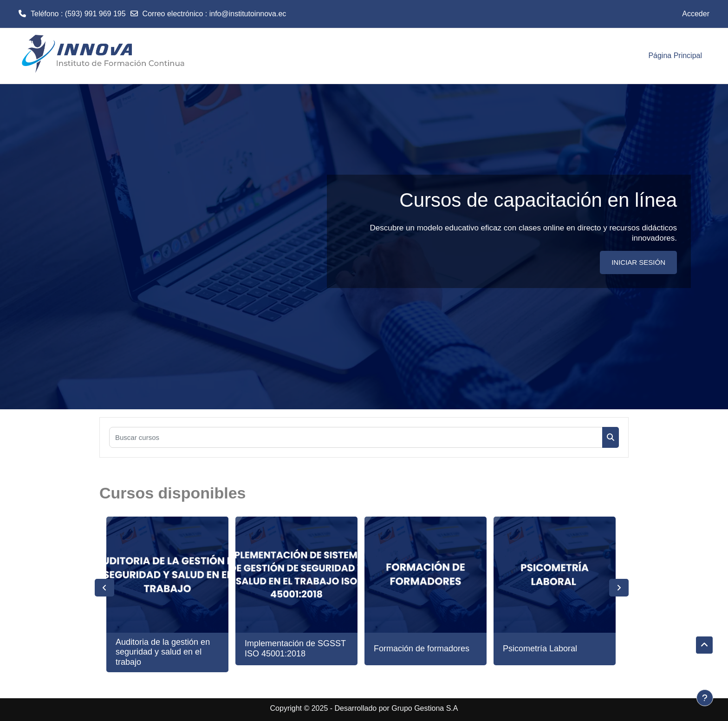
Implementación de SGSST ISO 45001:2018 (295, 649)
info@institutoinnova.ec (248, 14)
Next (619, 588)
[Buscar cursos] (356, 437)
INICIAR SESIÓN (638, 262)
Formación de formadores (422, 649)
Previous (104, 588)
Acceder (696, 14)
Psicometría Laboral (540, 649)
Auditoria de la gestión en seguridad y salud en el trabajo (163, 652)
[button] (704, 645)
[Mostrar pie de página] (705, 698)
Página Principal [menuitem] (675, 56)
